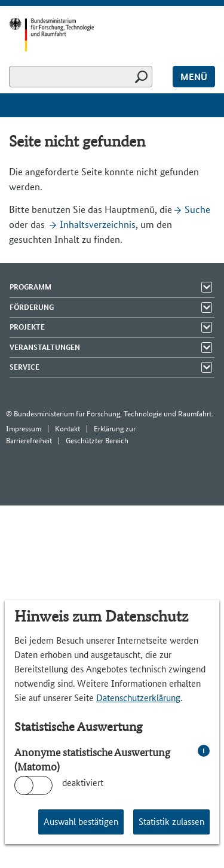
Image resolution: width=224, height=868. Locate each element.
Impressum (24, 429)
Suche (197, 209)
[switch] (33, 785)
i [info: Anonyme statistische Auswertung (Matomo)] (204, 750)
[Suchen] (81, 77)
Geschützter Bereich (97, 441)
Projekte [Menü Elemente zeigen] (27, 327)
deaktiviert (83, 783)
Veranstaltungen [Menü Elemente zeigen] (45, 347)
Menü (194, 77)
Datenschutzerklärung (138, 698)
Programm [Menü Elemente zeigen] (30, 287)
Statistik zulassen (171, 822)
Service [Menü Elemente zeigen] (24, 367)
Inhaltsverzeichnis (98, 224)
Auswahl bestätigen (81, 822)
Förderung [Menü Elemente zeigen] (32, 307)
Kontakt (67, 429)
